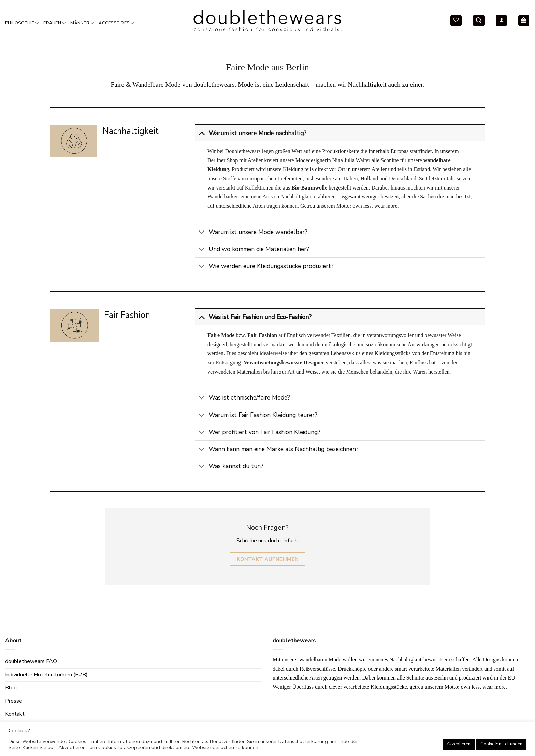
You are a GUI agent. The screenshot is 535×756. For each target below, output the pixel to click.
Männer (82, 23)
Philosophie (22, 23)
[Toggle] (201, 133)
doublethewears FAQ (31, 661)
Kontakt (15, 714)
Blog (11, 688)
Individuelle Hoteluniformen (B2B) (46, 675)
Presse (14, 701)
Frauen (54, 23)
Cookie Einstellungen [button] (501, 744)
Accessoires (116, 23)
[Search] (479, 21)
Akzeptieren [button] (459, 744)
